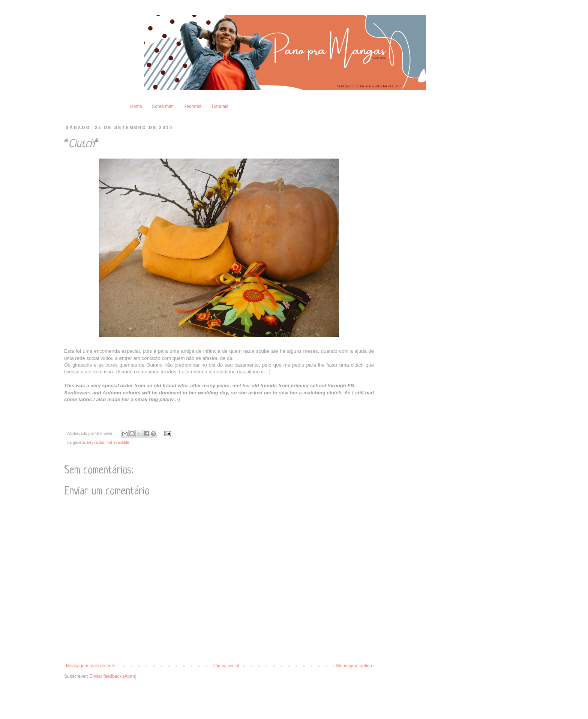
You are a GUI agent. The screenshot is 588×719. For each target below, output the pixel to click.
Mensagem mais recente (91, 666)
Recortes (192, 106)
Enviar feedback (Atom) (113, 676)
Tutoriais (220, 106)
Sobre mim (163, 106)
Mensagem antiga (354, 666)
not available (118, 442)
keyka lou (96, 442)
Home (136, 106)
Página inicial (226, 666)
